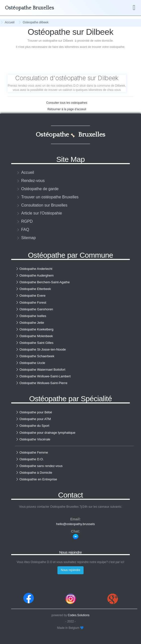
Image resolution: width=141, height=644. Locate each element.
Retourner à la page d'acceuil (67, 109)
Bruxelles (29, 8)
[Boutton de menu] (134, 8)
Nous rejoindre (70, 570)
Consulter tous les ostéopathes (67, 103)
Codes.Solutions (78, 615)
